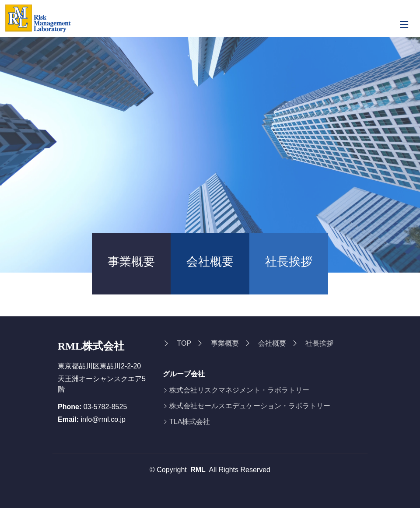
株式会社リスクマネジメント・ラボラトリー (239, 390)
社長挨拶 (289, 262)
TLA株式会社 (190, 422)
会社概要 (210, 262)
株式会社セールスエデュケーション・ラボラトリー (250, 406)
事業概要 (131, 262)
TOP (184, 343)
